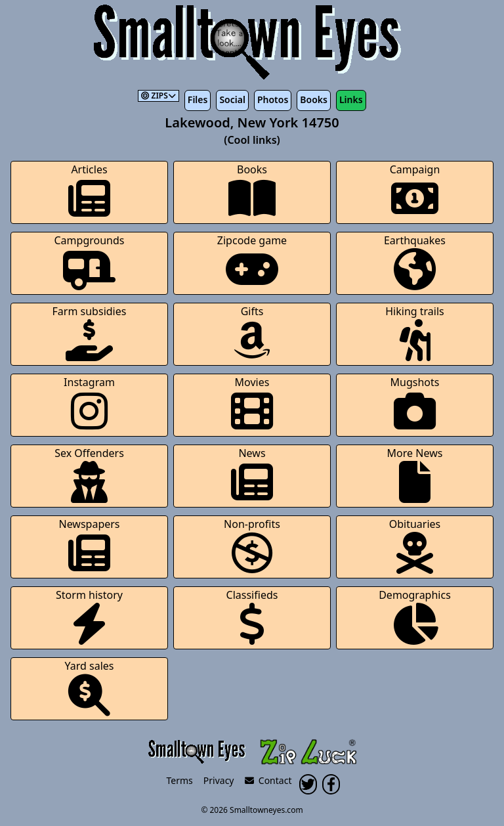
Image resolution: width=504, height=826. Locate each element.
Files (198, 99)
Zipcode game (252, 262)
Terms (180, 780)
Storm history (89, 616)
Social (232, 99)
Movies (252, 403)
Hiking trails (415, 333)
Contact (268, 780)
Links (351, 99)
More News (415, 474)
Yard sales (90, 687)
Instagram (89, 403)
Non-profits (252, 545)
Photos (273, 99)
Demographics (415, 616)
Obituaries (415, 545)
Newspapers (89, 545)
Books (314, 99)
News (252, 474)
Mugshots (415, 403)
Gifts (252, 333)
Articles (89, 191)
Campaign (415, 191)
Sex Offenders (89, 474)
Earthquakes (415, 262)
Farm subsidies (90, 333)
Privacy (219, 780)
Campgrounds (90, 262)
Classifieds (252, 616)
